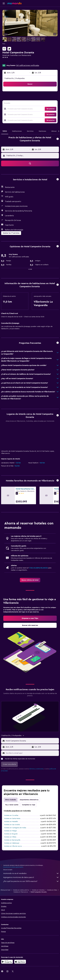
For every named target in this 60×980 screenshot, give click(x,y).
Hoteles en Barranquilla (12, 840)
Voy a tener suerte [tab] (12, 805)
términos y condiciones (36, 769)
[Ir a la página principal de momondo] (15, 3)
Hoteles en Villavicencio (21, 892)
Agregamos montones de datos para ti (31, 877)
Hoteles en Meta (52, 890)
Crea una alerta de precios (39, 568)
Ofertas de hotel (5, 890)
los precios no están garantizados (13, 867)
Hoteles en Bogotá (11, 834)
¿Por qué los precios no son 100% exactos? (31, 881)
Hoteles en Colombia (38, 890)
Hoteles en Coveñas (11, 815)
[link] (30, 580)
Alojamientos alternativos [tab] (29, 800)
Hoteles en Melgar (10, 831)
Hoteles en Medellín (11, 822)
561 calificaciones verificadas (28, 65)
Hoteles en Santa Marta (12, 819)
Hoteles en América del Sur (21, 890)
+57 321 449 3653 (9, 62)
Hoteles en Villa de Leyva (13, 846)
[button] (4, 3)
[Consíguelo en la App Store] (20, 962)
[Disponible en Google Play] (7, 962)
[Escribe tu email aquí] (32, 753)
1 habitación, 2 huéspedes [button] (14, 78)
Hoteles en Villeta (10, 837)
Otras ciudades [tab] (11, 800)
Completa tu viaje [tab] (29, 805)
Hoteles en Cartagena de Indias (15, 828)
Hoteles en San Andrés (12, 825)
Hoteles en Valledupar (12, 843)
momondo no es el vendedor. (31, 873)
